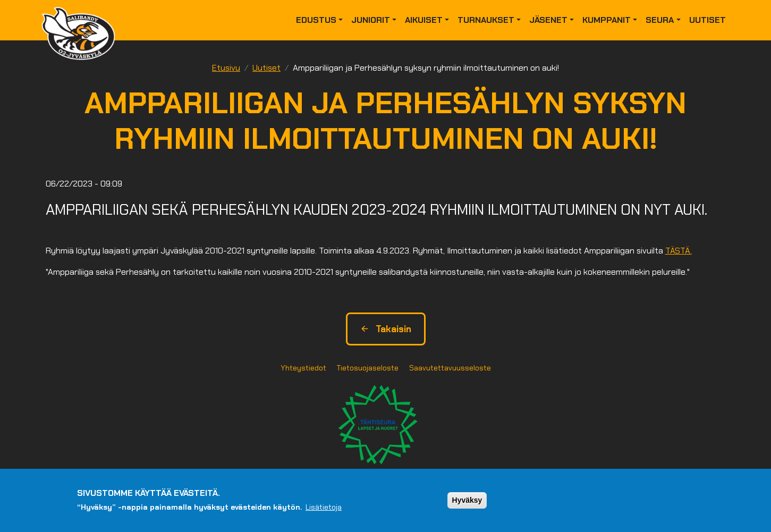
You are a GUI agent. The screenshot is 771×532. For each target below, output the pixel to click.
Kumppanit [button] (607, 20)
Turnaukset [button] (486, 20)
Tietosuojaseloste (368, 368)
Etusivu (226, 68)
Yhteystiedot (303, 368)
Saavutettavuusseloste (450, 368)
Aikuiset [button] (424, 20)
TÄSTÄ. (679, 251)
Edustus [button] (316, 20)
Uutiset (708, 20)
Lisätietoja (324, 507)
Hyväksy (467, 500)
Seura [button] (660, 20)
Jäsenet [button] (548, 20)
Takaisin (386, 329)
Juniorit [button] (371, 20)
